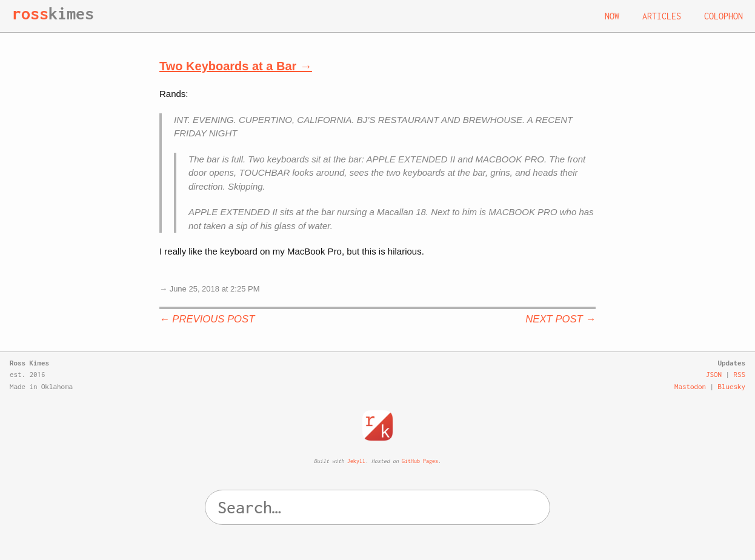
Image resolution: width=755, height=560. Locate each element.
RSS (740, 374)
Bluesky (732, 386)
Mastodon (690, 386)
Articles (662, 16)
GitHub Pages (420, 461)
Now (612, 16)
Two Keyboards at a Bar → (236, 66)
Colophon (723, 16)
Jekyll (356, 461)
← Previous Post (207, 319)
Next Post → (560, 319)
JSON (714, 374)
